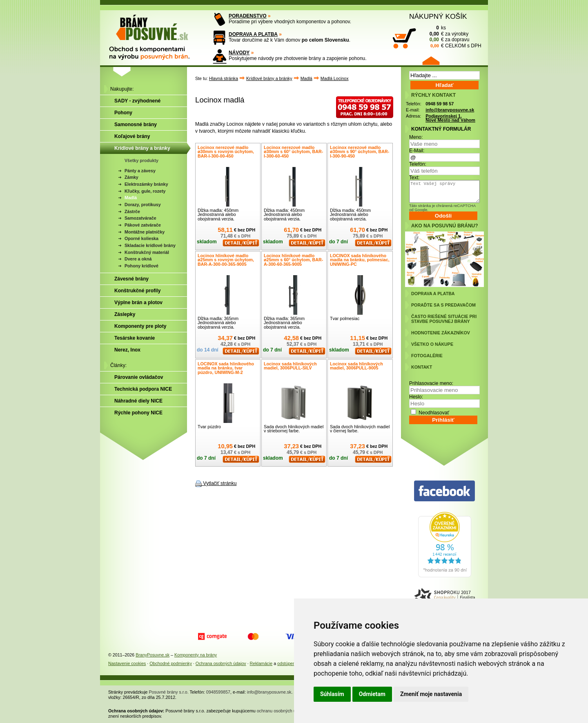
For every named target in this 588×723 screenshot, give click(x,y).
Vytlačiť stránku (220, 483)
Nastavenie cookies (127, 663)
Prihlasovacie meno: (431, 383)
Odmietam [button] (372, 694)
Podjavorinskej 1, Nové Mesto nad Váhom (450, 118)
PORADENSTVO (248, 16)
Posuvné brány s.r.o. (169, 692)
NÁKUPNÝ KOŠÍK (438, 16)
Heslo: (416, 397)
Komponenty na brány (196, 655)
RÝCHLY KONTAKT (433, 95)
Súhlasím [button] (332, 694)
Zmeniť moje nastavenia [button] (431, 694)
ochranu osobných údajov (282, 711)
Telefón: (418, 164)
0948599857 (218, 692)
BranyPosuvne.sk (153, 655)
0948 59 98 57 (440, 104)
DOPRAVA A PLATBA (253, 34)
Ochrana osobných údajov (221, 663)
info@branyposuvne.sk (450, 110)
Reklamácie (261, 663)
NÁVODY (239, 53)
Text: (414, 178)
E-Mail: (417, 151)
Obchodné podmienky (171, 663)
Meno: (416, 137)
